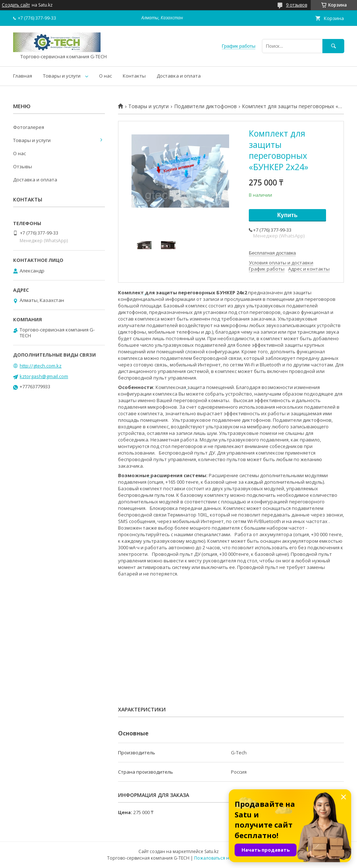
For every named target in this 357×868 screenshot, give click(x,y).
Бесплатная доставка (272, 253)
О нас (105, 76)
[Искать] (333, 46)
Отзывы (23, 166)
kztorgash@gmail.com (44, 376)
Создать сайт (16, 5)
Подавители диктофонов (205, 106)
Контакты (134, 76)
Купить (287, 215)
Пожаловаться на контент (222, 858)
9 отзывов (297, 5)
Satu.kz (211, 851)
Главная (23, 76)
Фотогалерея (29, 127)
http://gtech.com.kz (41, 366)
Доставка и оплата (179, 76)
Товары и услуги (62, 76)
